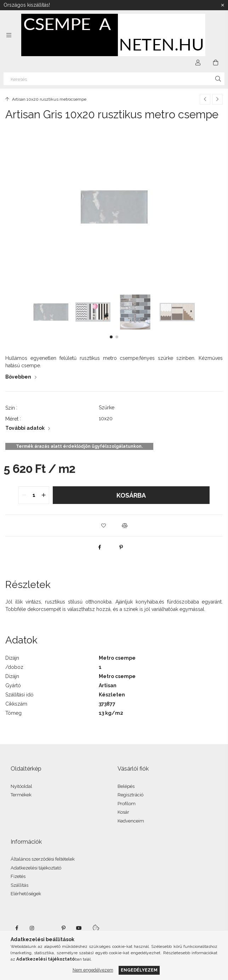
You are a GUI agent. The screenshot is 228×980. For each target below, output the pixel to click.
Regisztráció (130, 795)
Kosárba (131, 495)
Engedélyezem (139, 970)
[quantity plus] (44, 495)
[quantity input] (34, 495)
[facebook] (100, 547)
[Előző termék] (205, 99)
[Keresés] (114, 79)
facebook (17, 928)
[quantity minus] (24, 495)
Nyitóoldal (21, 786)
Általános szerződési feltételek (43, 859)
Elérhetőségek (26, 894)
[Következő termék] (217, 99)
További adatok (25, 428)
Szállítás (19, 885)
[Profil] (198, 63)
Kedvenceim (131, 821)
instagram (32, 928)
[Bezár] (223, 5)
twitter (48, 928)
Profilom (127, 804)
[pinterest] (121, 547)
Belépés (126, 786)
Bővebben (18, 377)
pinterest (63, 928)
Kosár (123, 812)
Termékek (21, 795)
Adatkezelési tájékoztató (36, 868)
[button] (111, 337)
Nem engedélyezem (93, 970)
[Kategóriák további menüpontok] (9, 35)
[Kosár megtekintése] (216, 63)
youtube (79, 928)
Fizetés (18, 876)
